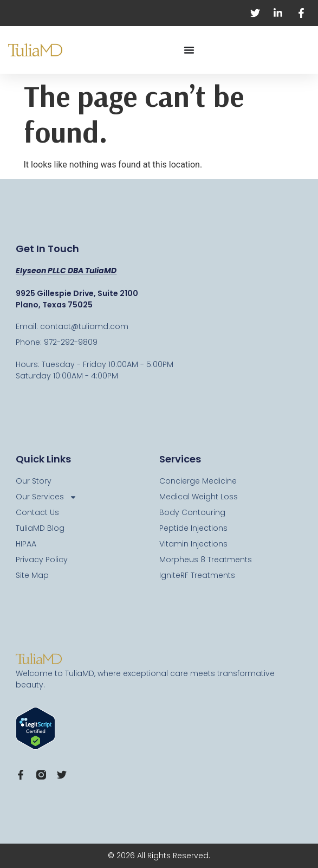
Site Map (32, 575)
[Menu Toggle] (189, 50)
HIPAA (26, 544)
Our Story (34, 481)
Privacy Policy (42, 560)
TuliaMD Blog (40, 528)
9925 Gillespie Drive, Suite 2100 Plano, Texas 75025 (77, 299)
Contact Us (37, 512)
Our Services (46, 497)
